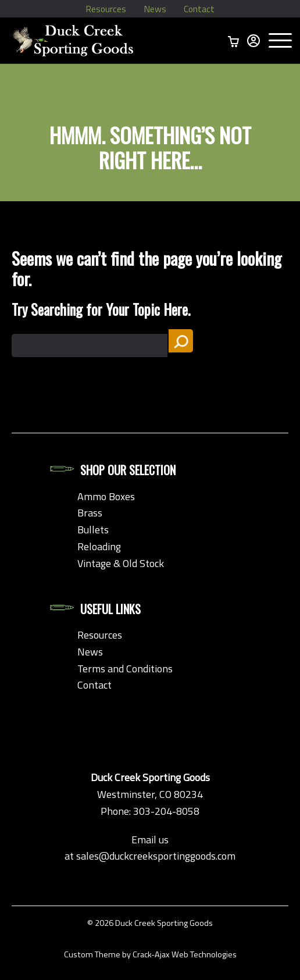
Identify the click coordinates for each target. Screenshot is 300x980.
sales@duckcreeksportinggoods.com (156, 856)
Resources (103, 9)
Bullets (93, 530)
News (155, 9)
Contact (203, 9)
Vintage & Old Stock (121, 563)
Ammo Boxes (106, 496)
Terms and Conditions (125, 669)
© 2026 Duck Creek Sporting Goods (150, 923)
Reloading (99, 546)
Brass (90, 513)
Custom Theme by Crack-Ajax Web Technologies (150, 954)
